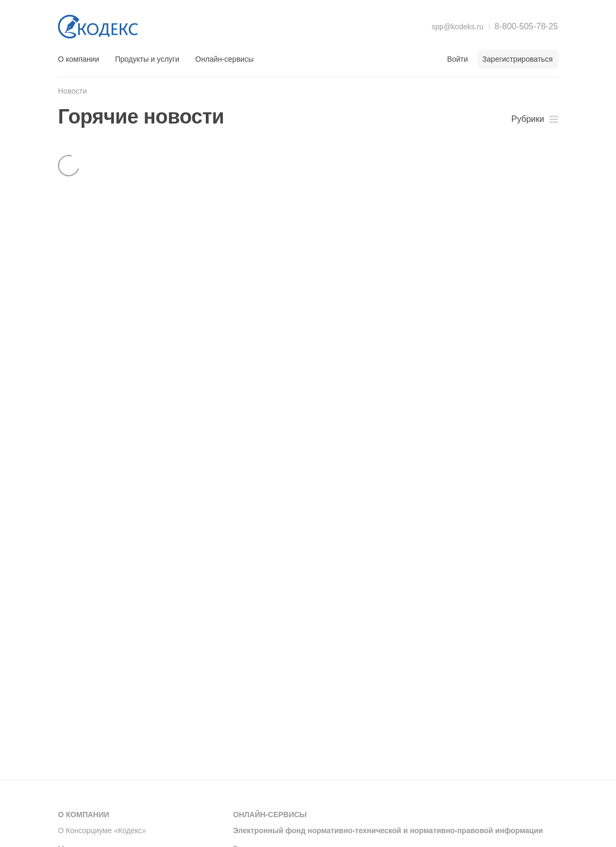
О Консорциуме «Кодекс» (102, 830)
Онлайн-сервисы (224, 59)
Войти (457, 59)
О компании (78, 59)
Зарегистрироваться (518, 59)
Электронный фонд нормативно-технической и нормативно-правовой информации (388, 830)
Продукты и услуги (147, 59)
